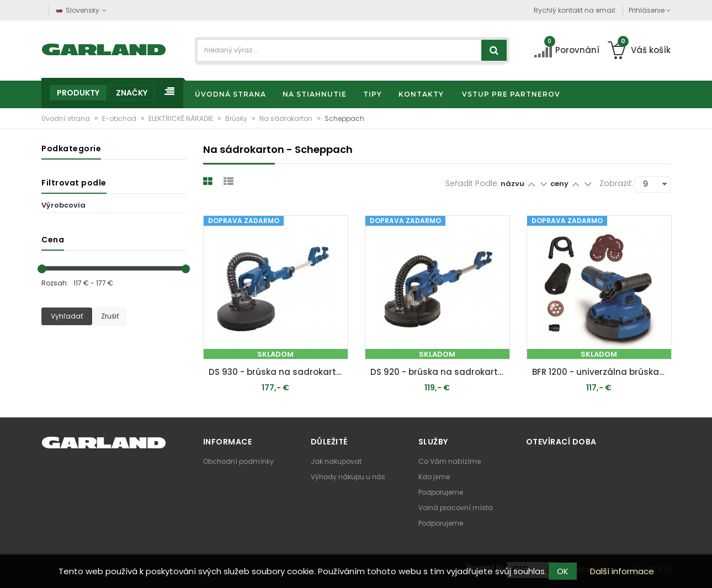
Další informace (622, 571)
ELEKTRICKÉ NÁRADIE (182, 118)
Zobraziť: (616, 183)
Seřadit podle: (472, 183)
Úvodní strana (67, 118)
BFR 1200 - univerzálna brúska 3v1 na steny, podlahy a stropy (602, 372)
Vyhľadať (67, 316)
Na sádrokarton (287, 118)
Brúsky (237, 118)
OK (563, 571)
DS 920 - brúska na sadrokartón (440, 372)
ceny (560, 184)
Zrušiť (110, 316)
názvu (512, 184)
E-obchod (120, 118)
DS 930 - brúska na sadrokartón (278, 372)
